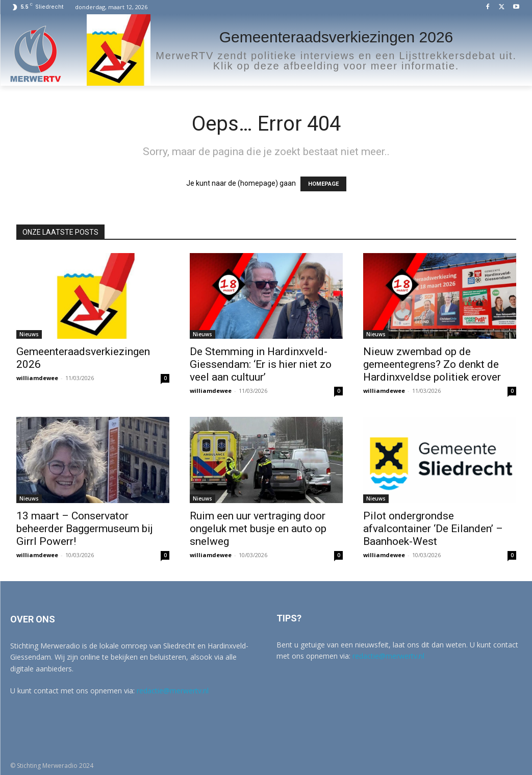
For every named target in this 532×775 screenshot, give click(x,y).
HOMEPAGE (323, 184)
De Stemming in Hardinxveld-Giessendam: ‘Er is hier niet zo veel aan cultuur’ (261, 364)
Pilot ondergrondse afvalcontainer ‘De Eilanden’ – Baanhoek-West (433, 529)
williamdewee (37, 378)
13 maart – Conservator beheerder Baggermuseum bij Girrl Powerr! (85, 529)
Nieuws (29, 334)
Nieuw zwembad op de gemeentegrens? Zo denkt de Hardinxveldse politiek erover (432, 364)
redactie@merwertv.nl (173, 691)
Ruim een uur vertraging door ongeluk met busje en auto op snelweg (258, 529)
